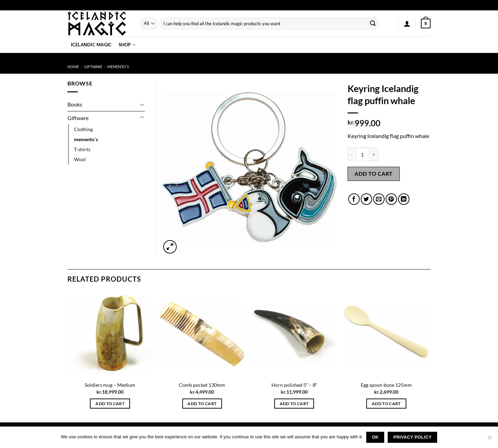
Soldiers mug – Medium (110, 385)
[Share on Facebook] (354, 199)
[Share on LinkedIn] (404, 199)
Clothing (83, 129)
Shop (127, 45)
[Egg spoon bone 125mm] (386, 334)
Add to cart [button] (110, 404)
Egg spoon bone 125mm (386, 385)
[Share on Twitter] (366, 199)
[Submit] (373, 24)
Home (73, 67)
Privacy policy (412, 437)
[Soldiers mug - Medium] (110, 334)
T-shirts (82, 149)
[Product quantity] (362, 154)
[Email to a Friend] (379, 199)
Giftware (93, 67)
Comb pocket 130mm (202, 385)
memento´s (118, 67)
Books (75, 104)
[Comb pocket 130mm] (202, 334)
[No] (489, 439)
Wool (80, 159)
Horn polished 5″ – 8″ (294, 385)
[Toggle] (142, 104)
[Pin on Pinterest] (391, 199)
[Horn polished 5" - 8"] (294, 334)
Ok (375, 437)
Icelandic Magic (91, 45)
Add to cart (373, 173)
